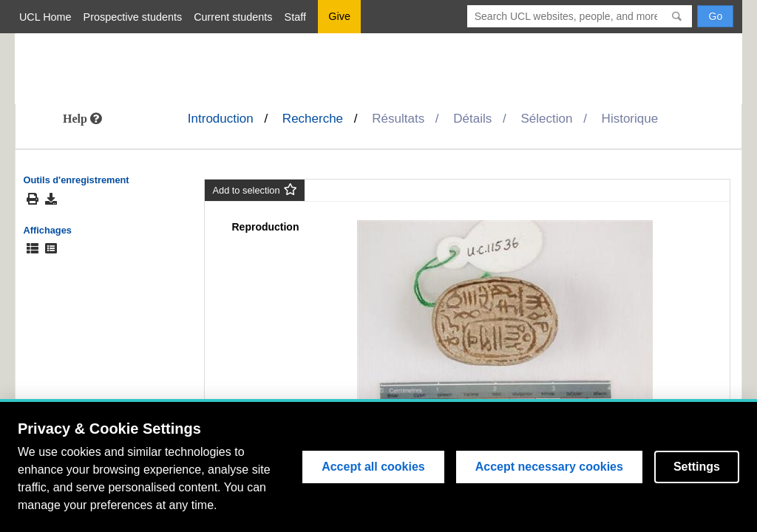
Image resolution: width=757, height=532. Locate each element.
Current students (233, 17)
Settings (697, 467)
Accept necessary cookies (549, 467)
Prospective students (133, 17)
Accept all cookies (373, 467)
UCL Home (45, 17)
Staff (295, 17)
